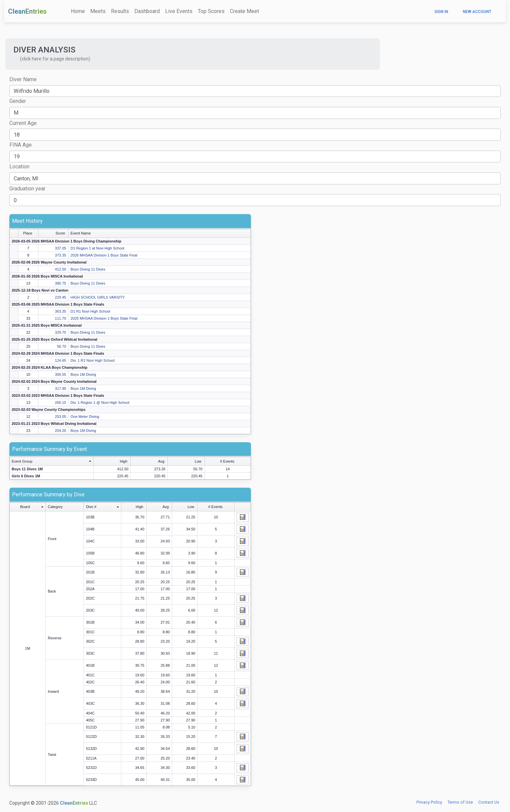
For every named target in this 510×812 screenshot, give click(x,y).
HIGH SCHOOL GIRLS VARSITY (98, 297)
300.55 (60, 374)
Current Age (23, 123)
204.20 (60, 431)
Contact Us (489, 802)
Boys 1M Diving (83, 374)
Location (19, 167)
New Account (477, 12)
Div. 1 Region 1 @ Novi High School (100, 402)
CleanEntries (27, 11)
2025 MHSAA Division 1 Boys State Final (104, 318)
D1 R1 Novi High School (90, 311)
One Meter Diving (85, 417)
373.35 (60, 255)
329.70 (60, 332)
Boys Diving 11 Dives (88, 269)
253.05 (60, 417)
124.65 (60, 360)
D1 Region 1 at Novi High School (97, 248)
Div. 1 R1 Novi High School (93, 360)
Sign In (441, 12)
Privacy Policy (429, 802)
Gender (18, 101)
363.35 (60, 311)
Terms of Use (460, 802)
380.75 (60, 283)
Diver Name (23, 79)
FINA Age (21, 145)
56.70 (61, 346)
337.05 (60, 248)
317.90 (60, 388)
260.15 (60, 402)
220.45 (60, 297)
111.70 (60, 318)
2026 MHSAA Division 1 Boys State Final (104, 255)
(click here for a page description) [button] (55, 59)
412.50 (60, 269)
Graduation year (27, 189)
